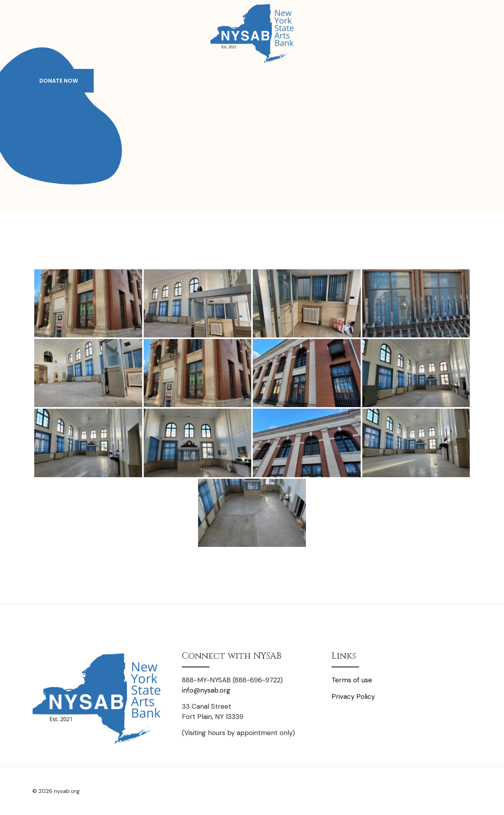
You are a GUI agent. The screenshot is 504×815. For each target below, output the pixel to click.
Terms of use (352, 680)
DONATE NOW (59, 81)
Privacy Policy (353, 696)
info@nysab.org (206, 690)
